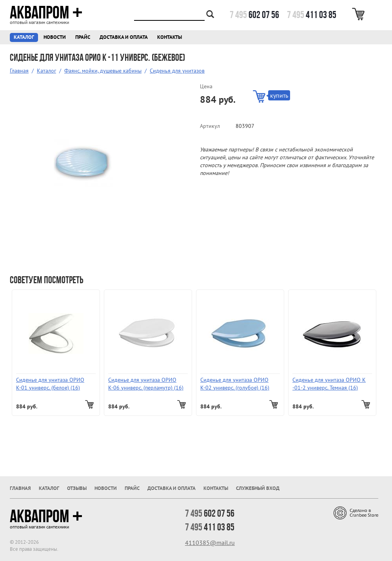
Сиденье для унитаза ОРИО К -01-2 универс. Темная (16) (329, 384)
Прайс (83, 37)
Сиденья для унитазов (177, 71)
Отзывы (77, 488)
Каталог (24, 37)
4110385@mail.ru (210, 543)
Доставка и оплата (124, 37)
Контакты (170, 37)
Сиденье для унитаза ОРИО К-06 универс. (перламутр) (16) (146, 384)
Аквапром (46, 13)
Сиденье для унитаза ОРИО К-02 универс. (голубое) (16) (235, 384)
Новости (55, 37)
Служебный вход (258, 488)
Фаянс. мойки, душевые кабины (103, 71)
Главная (19, 71)
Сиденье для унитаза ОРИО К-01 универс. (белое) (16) (50, 384)
